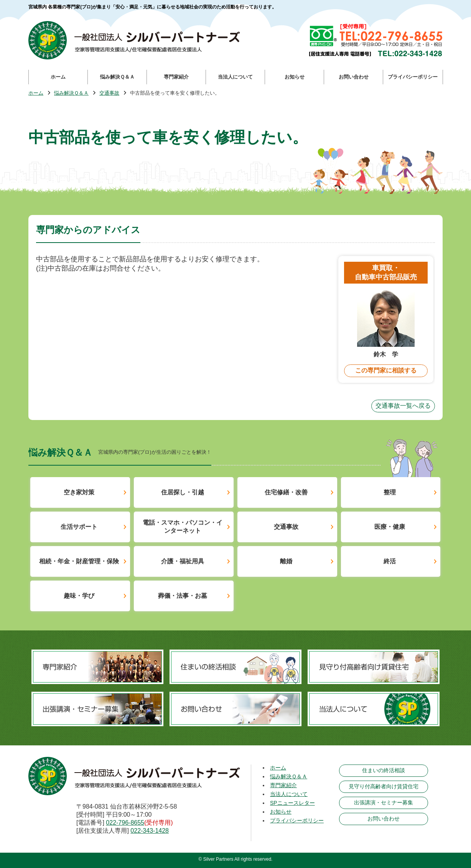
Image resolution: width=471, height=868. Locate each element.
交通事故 (109, 93)
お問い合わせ (384, 819)
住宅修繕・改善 (286, 492)
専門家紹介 (283, 785)
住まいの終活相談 (384, 770)
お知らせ (281, 812)
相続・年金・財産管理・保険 (79, 561)
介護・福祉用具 (183, 561)
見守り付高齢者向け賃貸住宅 (384, 786)
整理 (390, 492)
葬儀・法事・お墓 (183, 596)
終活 (390, 561)
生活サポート (79, 527)
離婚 (286, 561)
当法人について (289, 794)
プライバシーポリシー (297, 820)
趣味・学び (79, 596)
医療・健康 (390, 527)
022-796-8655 (125, 823)
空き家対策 (79, 492)
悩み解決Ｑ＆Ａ (71, 93)
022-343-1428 (150, 831)
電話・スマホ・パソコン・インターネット (183, 527)
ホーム (36, 93)
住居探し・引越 (183, 492)
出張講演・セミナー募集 (384, 802)
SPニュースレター (292, 803)
